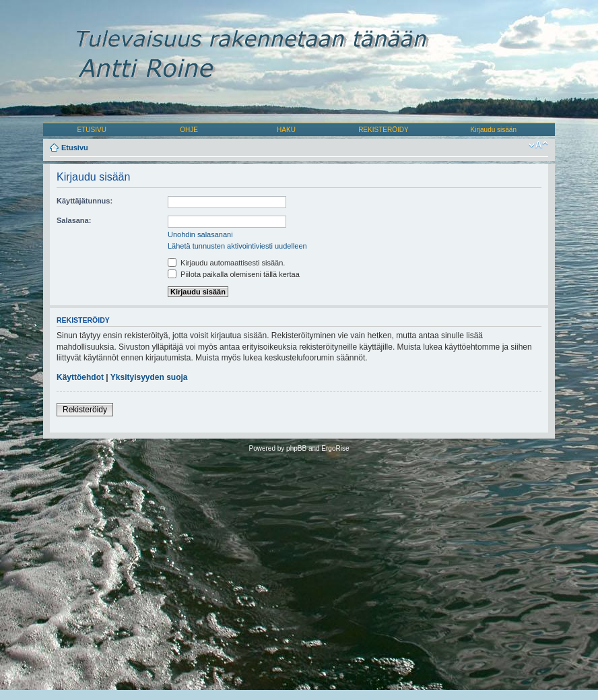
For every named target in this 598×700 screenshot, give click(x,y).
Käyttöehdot (80, 377)
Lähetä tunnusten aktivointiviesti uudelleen (237, 246)
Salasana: (74, 220)
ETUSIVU (92, 130)
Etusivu (75, 148)
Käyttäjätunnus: (85, 201)
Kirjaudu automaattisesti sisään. (226, 263)
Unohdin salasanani (200, 234)
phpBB (296, 448)
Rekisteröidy (85, 410)
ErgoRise (335, 448)
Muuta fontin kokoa (538, 145)
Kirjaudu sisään (494, 130)
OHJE (189, 130)
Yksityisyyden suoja (149, 377)
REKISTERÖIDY (383, 130)
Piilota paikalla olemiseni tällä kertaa (234, 274)
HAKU (286, 130)
